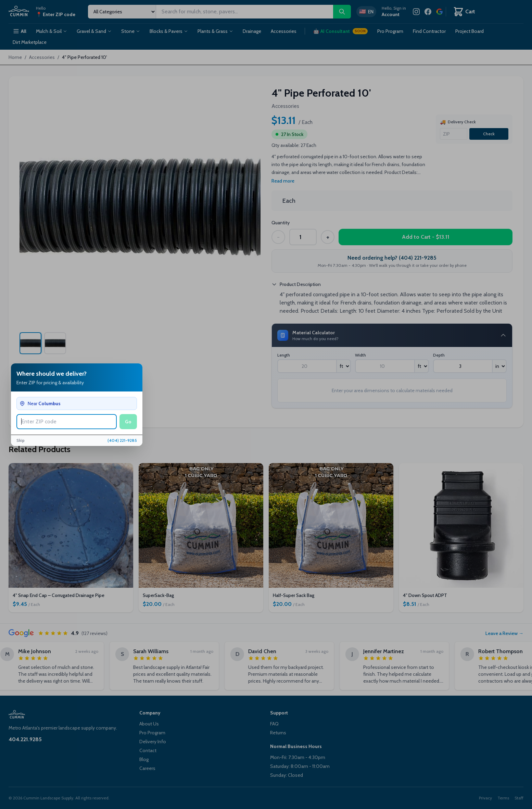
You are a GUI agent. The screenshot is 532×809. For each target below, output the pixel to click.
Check (489, 134)
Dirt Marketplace (30, 42)
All (20, 31)
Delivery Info (153, 742)
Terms (503, 798)
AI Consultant (340, 31)
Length (284, 355)
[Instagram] (416, 12)
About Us (149, 724)
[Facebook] (428, 12)
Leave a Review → (504, 633)
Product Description (296, 284)
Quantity (281, 223)
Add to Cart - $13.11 (426, 237)
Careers (147, 768)
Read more (283, 181)
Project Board (470, 31)
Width (360, 355)
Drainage (252, 31)
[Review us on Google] (440, 12)
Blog (144, 759)
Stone (131, 31)
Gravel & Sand (94, 31)
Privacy (485, 798)
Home (15, 57)
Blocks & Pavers (169, 31)
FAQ (274, 724)
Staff (519, 798)
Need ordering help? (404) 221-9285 (392, 258)
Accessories (284, 31)
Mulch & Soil (52, 31)
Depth (439, 355)
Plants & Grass (215, 31)
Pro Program (390, 31)
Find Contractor (429, 31)
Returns (278, 733)
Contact (148, 750)
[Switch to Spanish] (366, 12)
